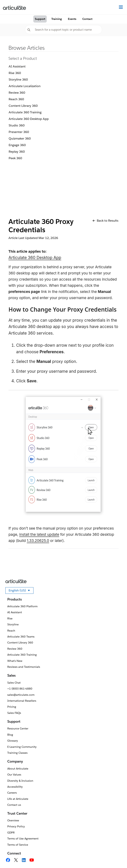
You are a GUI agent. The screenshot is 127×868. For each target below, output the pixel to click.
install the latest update (39, 535)
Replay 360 (17, 152)
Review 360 (17, 93)
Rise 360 (15, 73)
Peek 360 (15, 158)
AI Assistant (17, 66)
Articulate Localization (25, 86)
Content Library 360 (23, 106)
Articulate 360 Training (25, 112)
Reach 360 (16, 99)
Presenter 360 (19, 132)
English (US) (21, 591)
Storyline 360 (18, 79)
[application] (116, 857)
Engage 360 (17, 145)
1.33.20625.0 (38, 541)
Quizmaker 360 (20, 138)
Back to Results (105, 221)
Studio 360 (17, 125)
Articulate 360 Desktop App (29, 119)
